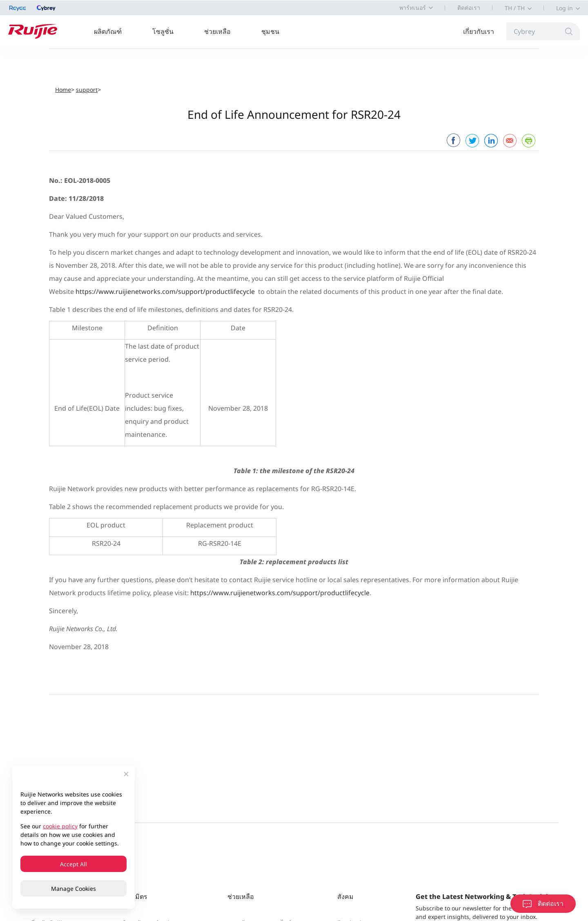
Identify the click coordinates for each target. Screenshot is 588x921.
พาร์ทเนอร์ (413, 8)
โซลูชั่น (163, 31)
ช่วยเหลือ (217, 31)
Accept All (73, 864)
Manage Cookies (73, 889)
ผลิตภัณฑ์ (108, 31)
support (87, 90)
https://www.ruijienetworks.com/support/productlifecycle (165, 291)
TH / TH (515, 8)
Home (63, 90)
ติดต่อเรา (469, 8)
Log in (565, 8)
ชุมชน (270, 31)
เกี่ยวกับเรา (479, 31)
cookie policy (60, 826)
